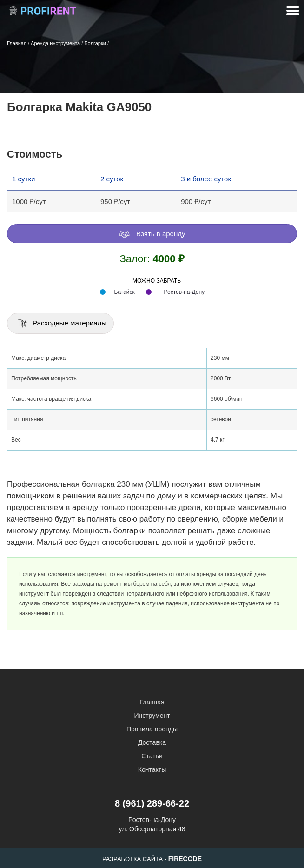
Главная (152, 702)
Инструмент (152, 716)
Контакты (152, 769)
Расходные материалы (62, 324)
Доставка (152, 742)
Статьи (152, 756)
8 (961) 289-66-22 (152, 803)
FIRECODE (185, 859)
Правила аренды (152, 729)
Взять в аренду (152, 234)
